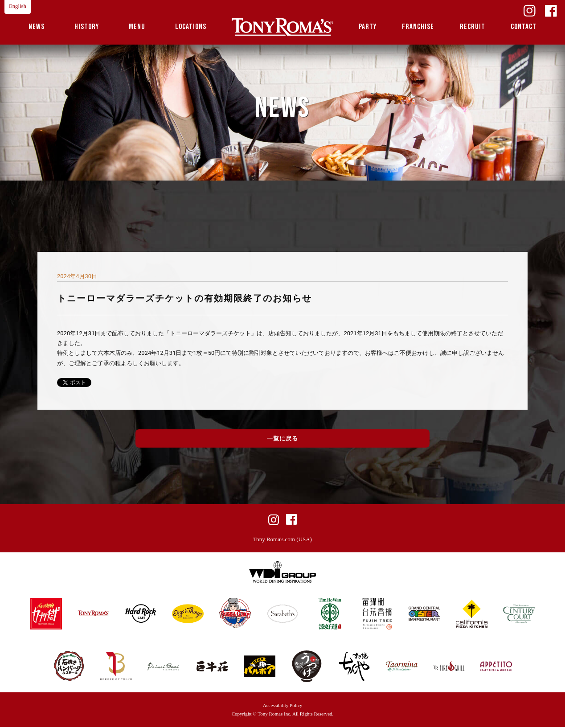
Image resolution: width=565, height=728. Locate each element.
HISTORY (87, 27)
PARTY (368, 27)
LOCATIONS (191, 27)
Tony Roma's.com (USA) (282, 541)
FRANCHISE (418, 27)
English (18, 6)
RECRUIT (473, 27)
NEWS (37, 27)
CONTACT (524, 27)
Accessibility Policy (283, 706)
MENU (137, 27)
